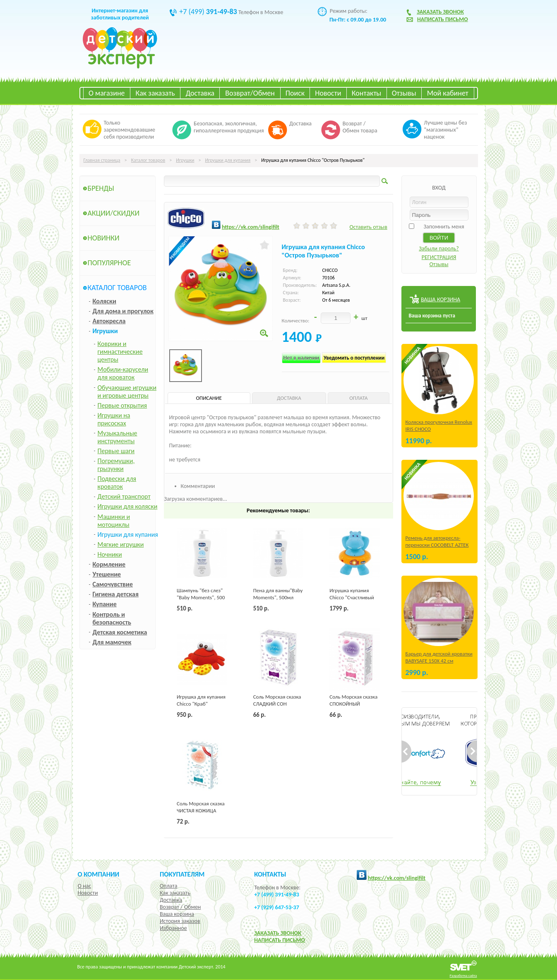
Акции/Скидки (114, 213)
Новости (328, 93)
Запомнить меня (444, 227)
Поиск (295, 93)
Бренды (101, 188)
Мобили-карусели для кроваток (123, 373)
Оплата (169, 886)
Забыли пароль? (439, 249)
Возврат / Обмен (180, 907)
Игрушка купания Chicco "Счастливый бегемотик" (352, 597)
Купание (105, 604)
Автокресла (109, 321)
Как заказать (155, 93)
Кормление (109, 564)
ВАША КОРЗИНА (441, 299)
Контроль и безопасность (112, 618)
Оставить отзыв (368, 227)
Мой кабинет (448, 93)
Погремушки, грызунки (116, 465)
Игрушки (185, 160)
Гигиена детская (116, 594)
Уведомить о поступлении (354, 358)
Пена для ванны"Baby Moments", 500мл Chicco (278, 597)
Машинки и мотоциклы (114, 521)
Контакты (367, 93)
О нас (85, 886)
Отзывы (404, 93)
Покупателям (182, 874)
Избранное (173, 928)
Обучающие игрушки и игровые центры (127, 392)
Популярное (109, 263)
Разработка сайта (463, 975)
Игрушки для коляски (128, 506)
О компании (99, 874)
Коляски (104, 301)
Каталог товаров (148, 160)
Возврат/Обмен (250, 93)
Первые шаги (116, 451)
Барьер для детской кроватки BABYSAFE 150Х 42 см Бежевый (439, 661)
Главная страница (102, 160)
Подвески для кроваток (117, 483)
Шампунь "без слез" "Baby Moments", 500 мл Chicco (201, 597)
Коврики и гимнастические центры (120, 352)
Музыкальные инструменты (118, 437)
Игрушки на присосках (114, 419)
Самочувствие (113, 584)
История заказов (180, 921)
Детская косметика (120, 632)
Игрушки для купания (228, 160)
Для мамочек (112, 642)
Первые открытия (122, 405)
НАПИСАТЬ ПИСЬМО (280, 940)
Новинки (104, 238)
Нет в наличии (301, 358)
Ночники (110, 554)
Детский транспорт (124, 496)
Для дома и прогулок (123, 311)
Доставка (200, 93)
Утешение (107, 574)
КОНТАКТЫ (270, 874)
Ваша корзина (177, 914)
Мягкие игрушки (121, 544)
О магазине (107, 93)
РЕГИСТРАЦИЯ (439, 257)
